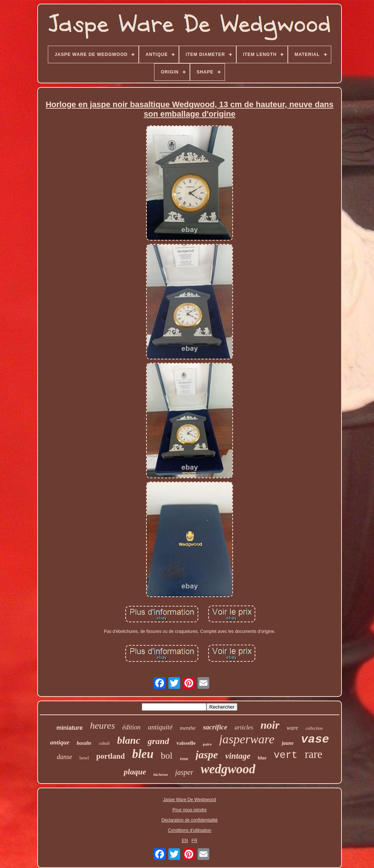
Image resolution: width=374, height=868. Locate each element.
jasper (184, 772)
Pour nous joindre (190, 810)
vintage (238, 756)
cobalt (104, 743)
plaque (135, 772)
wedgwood (228, 769)
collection (314, 728)
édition (131, 727)
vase (315, 739)
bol (167, 756)
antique (60, 742)
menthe (188, 728)
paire (207, 744)
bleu (143, 754)
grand (158, 741)
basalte (84, 743)
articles (244, 727)
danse (64, 757)
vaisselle (186, 743)
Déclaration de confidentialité (190, 820)
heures (102, 726)
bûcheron (161, 775)
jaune (288, 743)
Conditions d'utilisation (189, 830)
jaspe (207, 755)
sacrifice (215, 727)
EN (185, 841)
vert (286, 755)
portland (110, 756)
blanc (129, 740)
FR (194, 841)
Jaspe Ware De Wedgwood (189, 800)
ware (292, 728)
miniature (69, 728)
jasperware (247, 739)
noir (270, 725)
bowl (84, 758)
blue (262, 758)
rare (313, 754)
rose (184, 759)
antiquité (160, 727)
